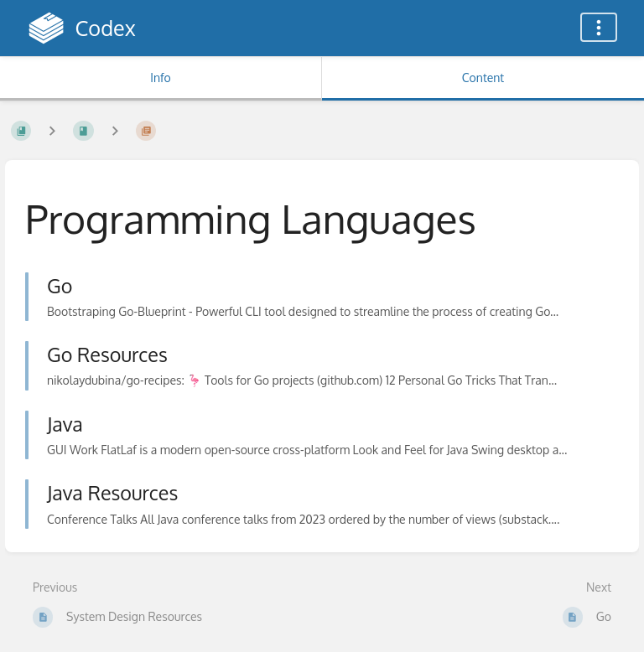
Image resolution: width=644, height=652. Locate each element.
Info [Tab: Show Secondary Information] (161, 78)
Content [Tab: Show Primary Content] (483, 78)
